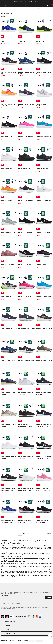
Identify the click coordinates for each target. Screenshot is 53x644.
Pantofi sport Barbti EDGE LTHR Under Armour (8, 425)
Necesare (5, 641)
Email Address (5, 596)
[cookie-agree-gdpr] (40, 641)
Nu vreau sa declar (17, 604)
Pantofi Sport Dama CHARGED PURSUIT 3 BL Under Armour (26, 233)
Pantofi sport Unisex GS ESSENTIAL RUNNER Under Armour (25, 425)
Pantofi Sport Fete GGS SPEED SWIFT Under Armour (43, 265)
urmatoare (49, 534)
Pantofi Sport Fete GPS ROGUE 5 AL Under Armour (26, 137)
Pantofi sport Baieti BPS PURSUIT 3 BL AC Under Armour (44, 41)
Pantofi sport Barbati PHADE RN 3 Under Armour (9, 329)
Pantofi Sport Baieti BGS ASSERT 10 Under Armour (9, 361)
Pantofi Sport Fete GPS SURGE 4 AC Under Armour (26, 201)
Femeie (9, 604)
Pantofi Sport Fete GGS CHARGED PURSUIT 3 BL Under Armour (8, 201)
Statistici (20, 641)
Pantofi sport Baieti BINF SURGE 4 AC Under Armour (8, 41)
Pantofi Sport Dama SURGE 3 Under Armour (25, 265)
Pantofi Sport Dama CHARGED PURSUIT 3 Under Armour (8, 265)
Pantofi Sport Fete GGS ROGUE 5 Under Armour (26, 297)
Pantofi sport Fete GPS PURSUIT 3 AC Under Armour (44, 73)
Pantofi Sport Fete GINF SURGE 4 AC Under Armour (9, 73)
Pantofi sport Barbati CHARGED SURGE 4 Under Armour (8, 521)
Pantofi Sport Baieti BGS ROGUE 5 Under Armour (44, 297)
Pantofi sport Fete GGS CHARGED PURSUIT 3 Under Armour (7, 137)
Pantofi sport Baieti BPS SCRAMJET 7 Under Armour (7, 297)
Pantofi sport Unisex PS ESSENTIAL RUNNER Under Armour (43, 169)
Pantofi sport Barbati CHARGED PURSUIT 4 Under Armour (8, 489)
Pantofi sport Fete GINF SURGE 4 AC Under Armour (44, 105)
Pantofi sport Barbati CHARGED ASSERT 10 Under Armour (44, 425)
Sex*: (2, 602)
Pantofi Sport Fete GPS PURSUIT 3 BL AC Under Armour (9, 105)
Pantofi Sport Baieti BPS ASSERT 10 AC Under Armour (26, 73)
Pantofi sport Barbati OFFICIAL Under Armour (8, 393)
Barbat (4, 604)
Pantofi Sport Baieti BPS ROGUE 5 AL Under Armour (44, 137)
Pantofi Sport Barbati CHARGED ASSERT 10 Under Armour (44, 457)
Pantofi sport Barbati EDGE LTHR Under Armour (44, 361)
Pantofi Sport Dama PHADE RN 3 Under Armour (26, 105)
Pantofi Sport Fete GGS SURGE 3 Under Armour (26, 521)
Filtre (39, 9)
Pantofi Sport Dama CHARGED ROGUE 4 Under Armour (43, 201)
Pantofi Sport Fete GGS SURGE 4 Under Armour (44, 329)
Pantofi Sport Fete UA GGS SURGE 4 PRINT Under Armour (43, 489)
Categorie (14, 9)
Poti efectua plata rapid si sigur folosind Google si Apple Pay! (26, 1)
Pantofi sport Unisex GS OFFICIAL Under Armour (7, 169)
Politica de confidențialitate (11, 609)
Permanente (13, 641)
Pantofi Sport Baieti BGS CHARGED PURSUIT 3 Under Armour (43, 522)
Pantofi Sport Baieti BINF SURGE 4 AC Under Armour (26, 41)
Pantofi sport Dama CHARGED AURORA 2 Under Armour (8, 233)
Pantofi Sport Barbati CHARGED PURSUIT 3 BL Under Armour (44, 233)
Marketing (26, 641)
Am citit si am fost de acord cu (24, 608)
